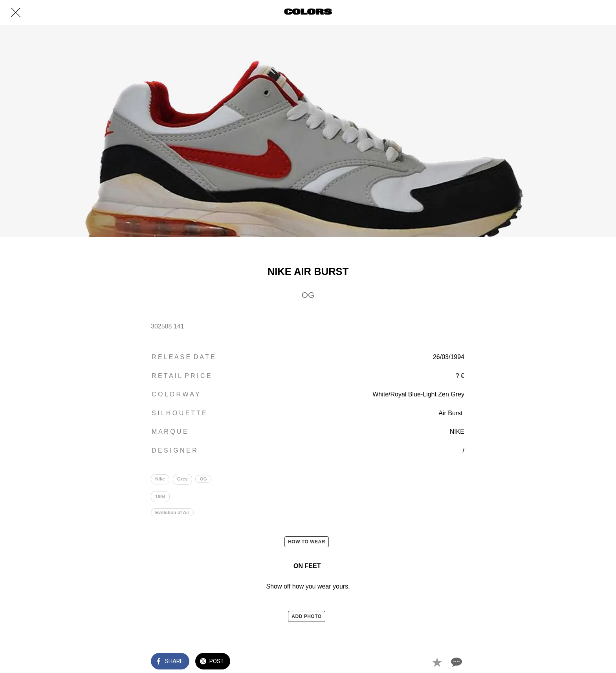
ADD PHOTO (306, 621)
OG (206, 480)
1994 (161, 499)
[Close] (16, 13)
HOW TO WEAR (307, 546)
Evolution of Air (173, 516)
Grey (184, 480)
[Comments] (456, 662)
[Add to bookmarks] (437, 662)
